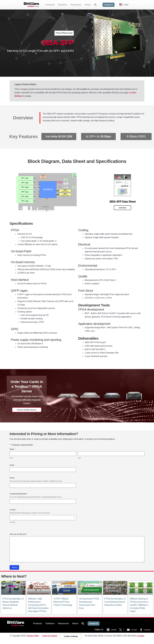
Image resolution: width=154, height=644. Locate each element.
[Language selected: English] (125, 5)
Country (12, 526)
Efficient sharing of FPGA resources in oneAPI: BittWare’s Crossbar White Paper (139, 609)
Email (12, 469)
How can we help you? (18, 538)
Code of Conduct (50, 640)
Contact (141, 640)
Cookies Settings (71, 640)
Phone (12, 482)
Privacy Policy (33, 640)
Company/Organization (18, 498)
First (11, 462)
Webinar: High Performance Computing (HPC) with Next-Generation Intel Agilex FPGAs (38, 609)
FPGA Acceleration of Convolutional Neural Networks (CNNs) (115, 606)
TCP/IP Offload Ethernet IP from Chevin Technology (63, 606)
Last (79, 462)
